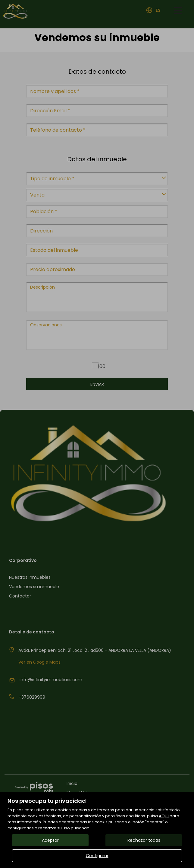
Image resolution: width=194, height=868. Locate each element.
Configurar (97, 856)
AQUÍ (164, 816)
